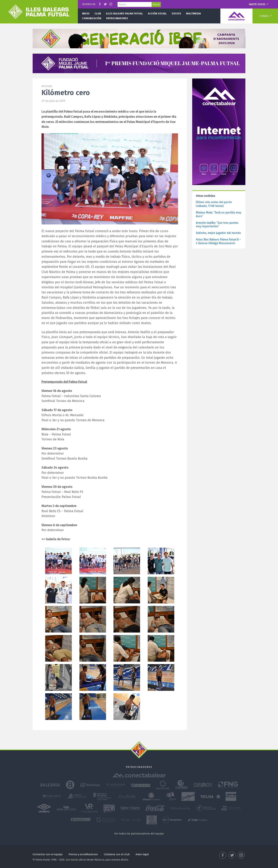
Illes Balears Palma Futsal (124, 13)
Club (98, 13)
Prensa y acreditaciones (83, 854)
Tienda (264, 16)
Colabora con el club (117, 854)
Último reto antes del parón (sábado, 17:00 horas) (214, 204)
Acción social (157, 13)
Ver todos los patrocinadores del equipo (139, 834)
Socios (176, 13)
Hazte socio (257, 4)
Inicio (86, 13)
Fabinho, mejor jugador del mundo (218, 233)
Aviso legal (142, 854)
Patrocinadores (117, 18)
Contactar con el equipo (48, 854)
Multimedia (193, 13)
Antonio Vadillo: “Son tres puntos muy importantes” (217, 225)
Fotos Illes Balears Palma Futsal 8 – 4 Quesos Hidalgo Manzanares (218, 241)
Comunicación (92, 18)
